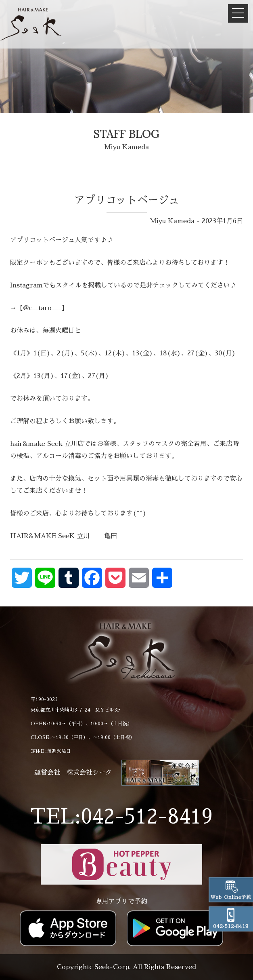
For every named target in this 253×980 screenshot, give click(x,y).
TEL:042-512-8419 (121, 817)
